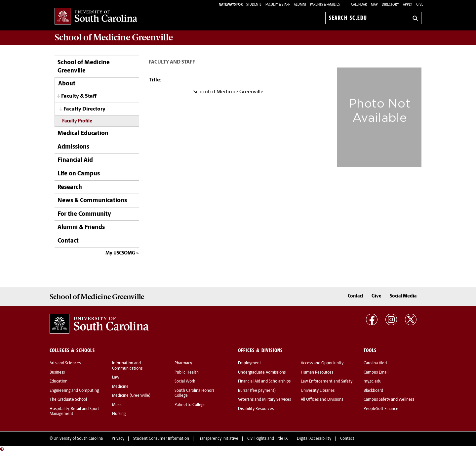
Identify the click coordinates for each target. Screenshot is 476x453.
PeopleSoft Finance (381, 409)
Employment (250, 363)
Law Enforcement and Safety (327, 382)
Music (117, 405)
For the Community (84, 214)
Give (420, 5)
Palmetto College (190, 405)
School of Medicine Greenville (84, 67)
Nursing (119, 414)
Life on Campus (79, 174)
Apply (408, 5)
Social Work (185, 382)
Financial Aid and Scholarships (264, 382)
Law (116, 378)
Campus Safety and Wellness (389, 400)
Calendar (359, 5)
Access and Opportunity (322, 363)
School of (114, 37)
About (67, 84)
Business (57, 373)
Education (59, 382)
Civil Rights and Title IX (268, 439)
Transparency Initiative (218, 439)
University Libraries (318, 391)
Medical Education (83, 134)
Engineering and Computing (74, 391)
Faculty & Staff (79, 96)
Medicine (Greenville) (131, 396)
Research (70, 187)
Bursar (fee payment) (257, 391)
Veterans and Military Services (264, 400)
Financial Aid (75, 160)
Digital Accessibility (314, 439)
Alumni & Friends (81, 227)
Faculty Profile (77, 121)
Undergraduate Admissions (262, 373)
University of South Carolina (78, 439)
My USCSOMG (120, 253)
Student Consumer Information (161, 439)
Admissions (73, 147)
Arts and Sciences (65, 363)
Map (374, 5)
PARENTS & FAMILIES (325, 5)
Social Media (403, 296)
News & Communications (92, 201)
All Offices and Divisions (322, 400)
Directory (390, 5)
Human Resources (317, 373)
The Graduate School (68, 400)
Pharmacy (183, 363)
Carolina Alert (376, 363)
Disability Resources (256, 409)
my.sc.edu (373, 382)
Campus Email (376, 373)
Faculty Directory (84, 109)
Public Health (187, 373)
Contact (68, 241)
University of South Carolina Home (96, 17)
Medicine (120, 387)
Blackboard (373, 391)
